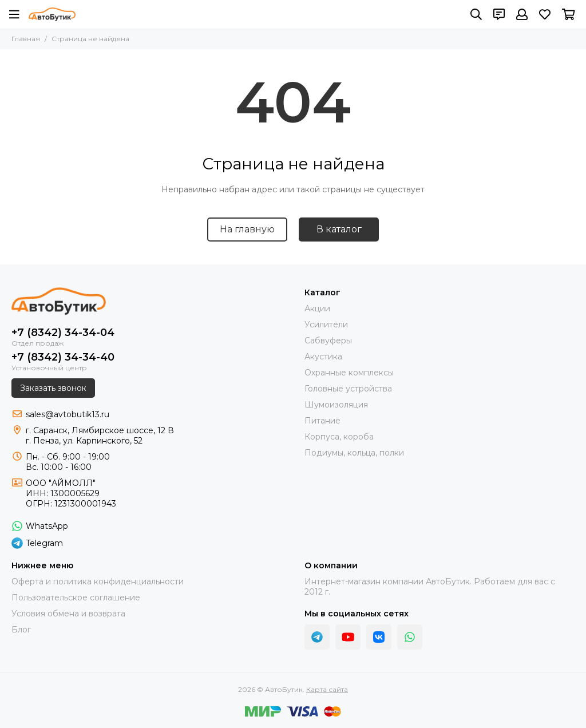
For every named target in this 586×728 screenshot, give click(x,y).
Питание (322, 421)
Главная (26, 39)
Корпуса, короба (339, 437)
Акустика (323, 357)
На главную (247, 229)
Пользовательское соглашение (76, 598)
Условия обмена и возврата (68, 614)
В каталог (339, 229)
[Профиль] (522, 14)
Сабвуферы (328, 341)
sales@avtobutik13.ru (68, 414)
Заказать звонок (53, 388)
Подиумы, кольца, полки (354, 453)
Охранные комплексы (349, 373)
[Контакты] (499, 14)
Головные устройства (348, 389)
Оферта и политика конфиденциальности (98, 581)
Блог (21, 630)
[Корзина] (569, 14)
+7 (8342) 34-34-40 (63, 357)
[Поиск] (476, 14)
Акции (317, 308)
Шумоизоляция (336, 405)
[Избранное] (545, 14)
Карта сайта (327, 689)
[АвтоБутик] (52, 14)
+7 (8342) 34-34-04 (63, 333)
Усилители (326, 325)
